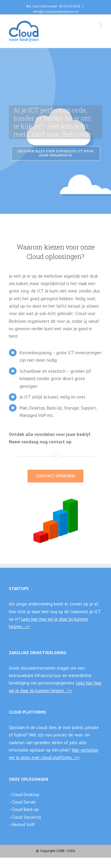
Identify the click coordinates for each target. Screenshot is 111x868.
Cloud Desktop (25, 795)
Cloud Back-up (25, 809)
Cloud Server (23, 802)
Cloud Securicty (26, 817)
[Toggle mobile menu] (101, 25)
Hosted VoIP (23, 824)
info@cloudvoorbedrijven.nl (56, 11)
